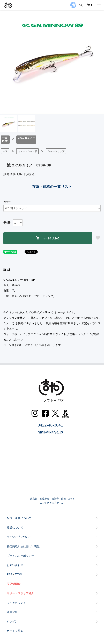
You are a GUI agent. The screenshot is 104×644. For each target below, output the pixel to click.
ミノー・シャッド (27, 151)
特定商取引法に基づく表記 (23, 546)
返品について (15, 528)
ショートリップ (56, 151)
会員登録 (12, 612)
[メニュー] (99, 5)
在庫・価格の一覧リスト (52, 187)
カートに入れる (48, 238)
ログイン (12, 621)
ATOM (18, 574)
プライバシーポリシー (20, 556)
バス (5, 151)
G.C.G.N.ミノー (26, 138)
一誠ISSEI (5, 140)
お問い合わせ (15, 565)
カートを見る (15, 631)
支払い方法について (19, 537)
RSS (10, 574)
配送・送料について (19, 518)
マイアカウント (16, 603)
